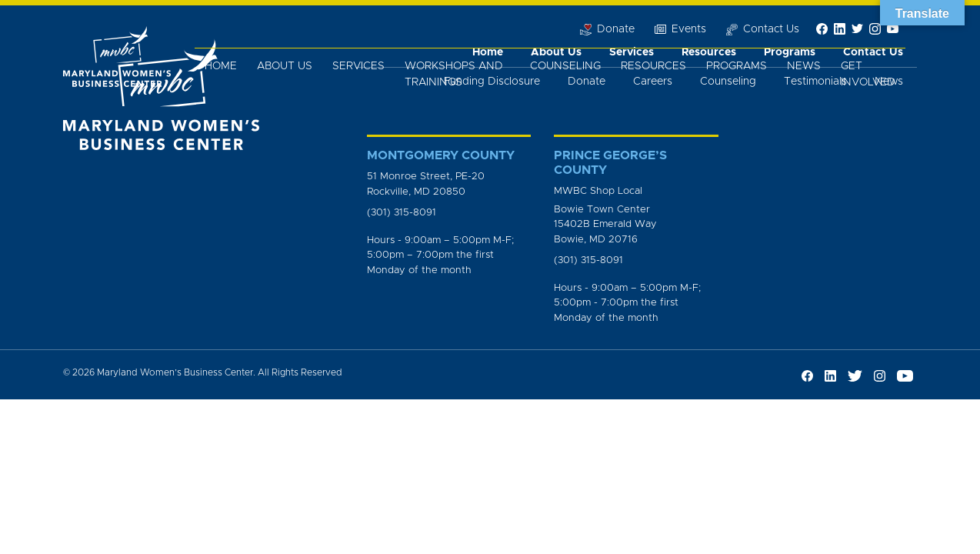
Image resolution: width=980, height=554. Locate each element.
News (804, 66)
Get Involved (868, 74)
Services (358, 66)
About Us (285, 66)
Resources (653, 66)
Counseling (565, 66)
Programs (737, 66)
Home (221, 66)
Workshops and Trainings (454, 74)
